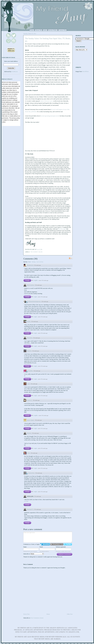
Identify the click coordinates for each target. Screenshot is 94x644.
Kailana (29, 433)
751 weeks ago (38, 496)
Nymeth (29, 351)
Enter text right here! (48, 537)
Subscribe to (34, 554)
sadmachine (31, 473)
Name (25, 547)
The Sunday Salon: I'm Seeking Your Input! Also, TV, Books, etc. (48, 40)
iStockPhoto (85, 71)
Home (32, 30)
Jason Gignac (31, 420)
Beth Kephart (31, 285)
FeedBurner (15, 72)
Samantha (30, 338)
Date (30, 262)
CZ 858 (26, 501)
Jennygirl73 (30, 509)
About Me (39, 30)
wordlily (30, 371)
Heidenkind (30, 265)
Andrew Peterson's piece (46, 101)
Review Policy (53, 30)
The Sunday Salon (36, 252)
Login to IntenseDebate (45, 544)
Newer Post (26, 614)
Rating (34, 262)
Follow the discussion (71, 258)
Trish (28, 453)
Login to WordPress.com (57, 544)
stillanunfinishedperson (34, 301)
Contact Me (62, 30)
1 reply (35, 297)
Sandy (29, 321)
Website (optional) (61, 547)
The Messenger (62, 229)
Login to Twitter (68, 544)
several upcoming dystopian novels (50, 116)
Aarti (28, 384)
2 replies (36, 280)
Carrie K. (29, 400)
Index (45, 30)
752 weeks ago (37, 265)
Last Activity (40, 262)
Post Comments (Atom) (37, 618)
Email (41, 547)
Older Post (70, 614)
